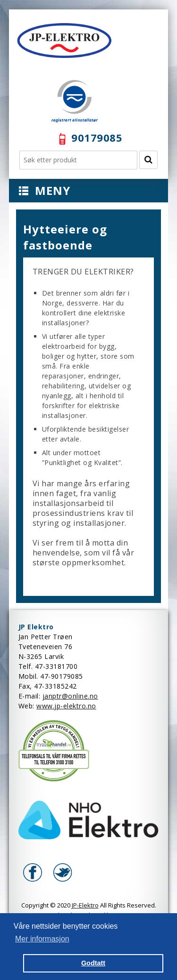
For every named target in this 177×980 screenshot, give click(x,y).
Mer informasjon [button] (42, 939)
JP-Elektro (85, 905)
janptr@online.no (70, 696)
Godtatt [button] (93, 963)
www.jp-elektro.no (66, 706)
